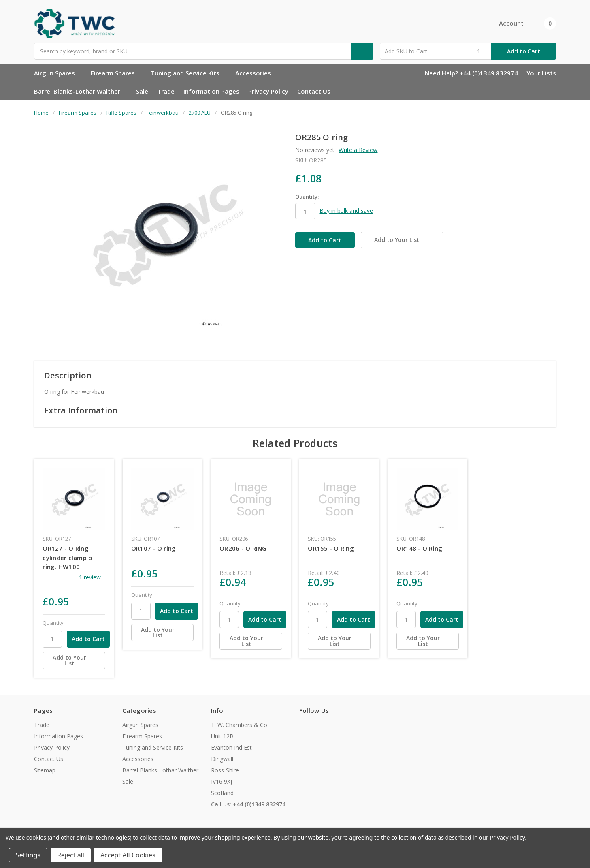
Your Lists (541, 73)
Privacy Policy (268, 91)
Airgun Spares (58, 73)
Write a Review (358, 150)
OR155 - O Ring (331, 548)
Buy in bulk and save (346, 211)
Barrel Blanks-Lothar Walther (81, 91)
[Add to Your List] (74, 661)
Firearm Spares (116, 73)
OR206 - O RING (243, 548)
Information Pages (211, 91)
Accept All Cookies (128, 855)
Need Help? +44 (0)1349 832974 (471, 73)
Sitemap (45, 770)
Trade (166, 91)
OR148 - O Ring (420, 548)
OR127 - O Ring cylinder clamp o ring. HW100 (67, 557)
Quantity (53, 623)
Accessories (257, 73)
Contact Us (314, 91)
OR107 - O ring (154, 548)
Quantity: (307, 197)
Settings (28, 855)
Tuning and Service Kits (189, 73)
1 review (90, 577)
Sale (142, 91)
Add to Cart (524, 51)
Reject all (71, 855)
